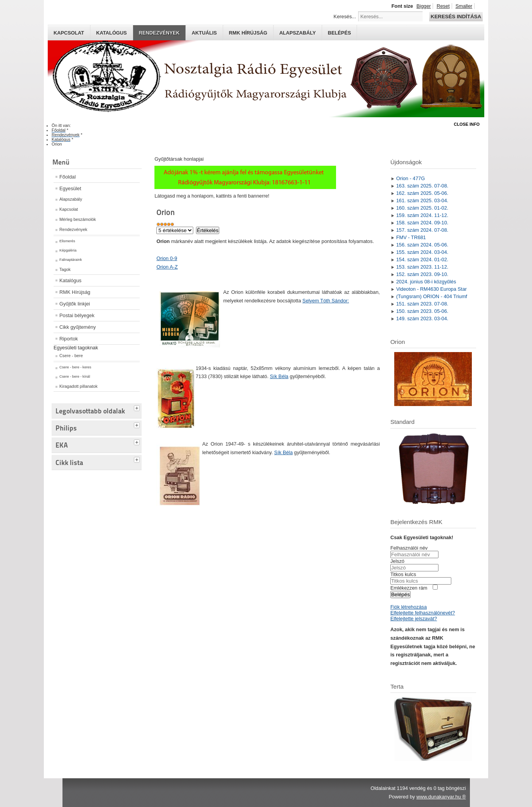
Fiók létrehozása (409, 607)
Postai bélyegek (77, 315)
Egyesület (70, 188)
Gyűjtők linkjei (75, 304)
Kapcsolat (69, 33)
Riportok (69, 339)
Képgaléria (68, 250)
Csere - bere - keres (75, 367)
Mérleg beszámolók (78, 219)
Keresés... (345, 16)
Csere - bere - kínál (75, 377)
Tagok (65, 269)
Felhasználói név (409, 548)
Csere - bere (71, 356)
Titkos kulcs (403, 574)
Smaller (464, 6)
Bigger (424, 6)
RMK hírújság (248, 33)
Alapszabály (298, 33)
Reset (443, 6)
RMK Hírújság (75, 292)
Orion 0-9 (167, 258)
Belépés (340, 33)
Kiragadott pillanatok (79, 386)
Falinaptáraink (71, 260)
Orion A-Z (167, 267)
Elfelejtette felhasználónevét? (423, 613)
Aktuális (204, 33)
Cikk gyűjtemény (78, 327)
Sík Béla (279, 376)
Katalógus (112, 33)
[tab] (138, 407)
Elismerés (67, 241)
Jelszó (397, 561)
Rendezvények (159, 33)
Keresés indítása (456, 16)
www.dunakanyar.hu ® (441, 797)
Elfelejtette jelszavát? (414, 619)
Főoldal (68, 177)
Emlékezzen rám (409, 588)
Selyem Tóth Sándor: (326, 301)
